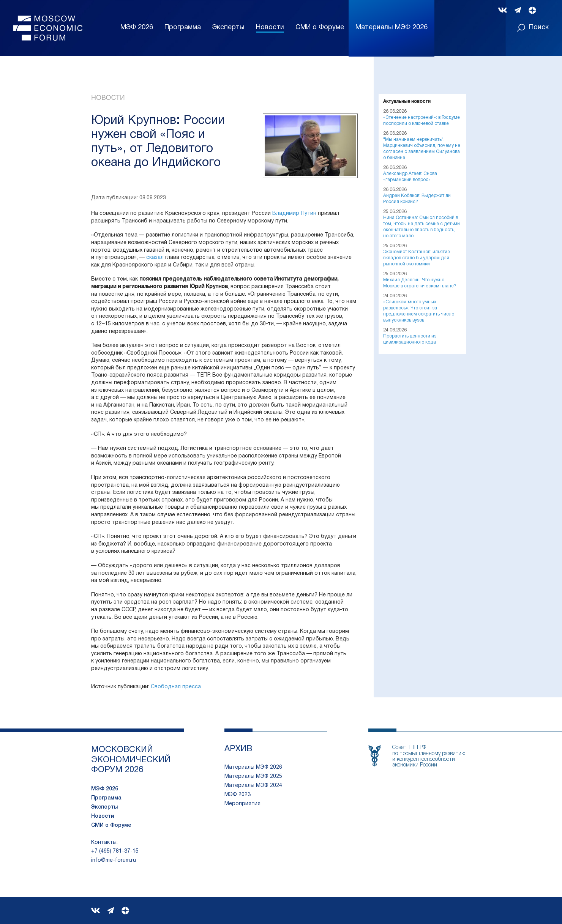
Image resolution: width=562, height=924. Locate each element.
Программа (183, 28)
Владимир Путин (294, 214)
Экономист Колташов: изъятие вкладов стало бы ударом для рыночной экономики (417, 258)
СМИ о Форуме (320, 28)
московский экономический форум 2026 (131, 760)
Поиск (533, 28)
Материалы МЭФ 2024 (253, 786)
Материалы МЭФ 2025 (253, 777)
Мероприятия (242, 804)
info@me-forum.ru (114, 860)
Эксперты (228, 28)
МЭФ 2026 (137, 28)
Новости (270, 28)
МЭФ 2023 (238, 795)
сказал (155, 258)
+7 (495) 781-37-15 (115, 851)
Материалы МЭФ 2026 (253, 767)
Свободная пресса (176, 687)
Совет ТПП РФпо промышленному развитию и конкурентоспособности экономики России (429, 756)
